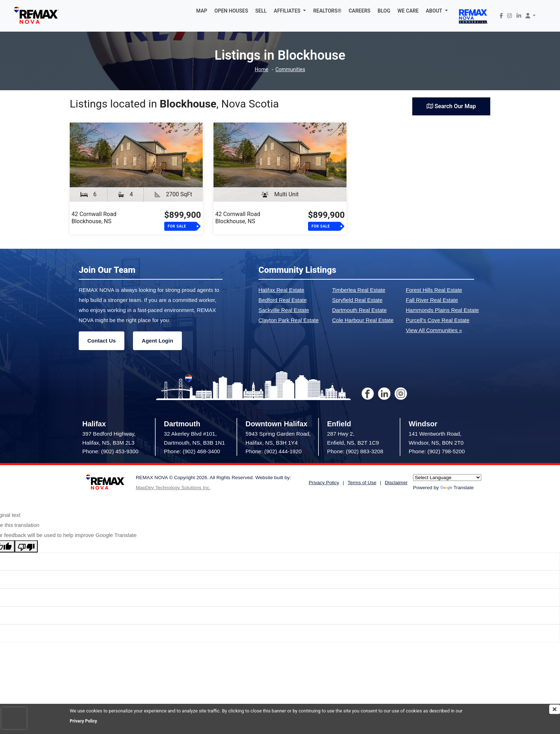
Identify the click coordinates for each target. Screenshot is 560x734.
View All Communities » (434, 330)
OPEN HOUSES (231, 11)
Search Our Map (451, 106)
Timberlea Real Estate (359, 290)
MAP (202, 11)
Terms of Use (362, 483)
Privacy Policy (84, 721)
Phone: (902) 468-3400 (192, 451)
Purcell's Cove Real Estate (438, 320)
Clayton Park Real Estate (289, 320)
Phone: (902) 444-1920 (274, 451)
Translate (457, 488)
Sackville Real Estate (284, 310)
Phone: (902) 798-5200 (437, 451)
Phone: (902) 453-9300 (110, 451)
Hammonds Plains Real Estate (442, 310)
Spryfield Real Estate (357, 300)
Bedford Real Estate (283, 300)
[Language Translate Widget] (447, 478)
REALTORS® (327, 11)
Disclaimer (396, 483)
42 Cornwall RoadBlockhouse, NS (94, 218)
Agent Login (157, 341)
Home (260, 70)
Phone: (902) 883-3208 (355, 451)
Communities (291, 70)
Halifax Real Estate (281, 290)
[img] (555, 709)
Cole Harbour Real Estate (363, 320)
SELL (261, 11)
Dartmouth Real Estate (359, 310)
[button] (290, 11)
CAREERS (360, 11)
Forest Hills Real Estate (434, 290)
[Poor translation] (26, 546)
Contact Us (102, 341)
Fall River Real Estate (432, 300)
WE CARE (408, 11)
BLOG (384, 11)
